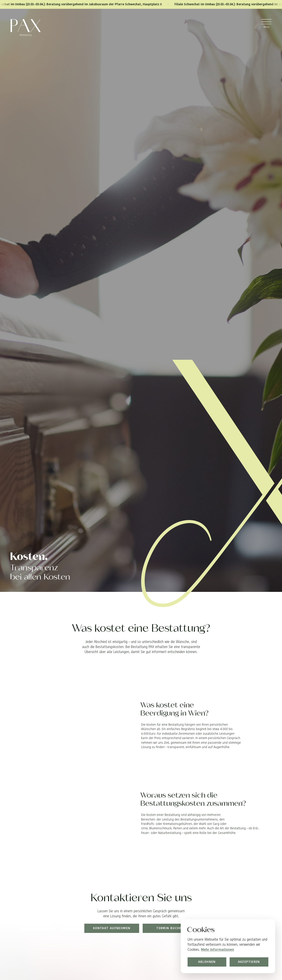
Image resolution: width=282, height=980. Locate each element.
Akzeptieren (249, 962)
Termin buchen (170, 928)
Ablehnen (207, 962)
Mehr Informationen (217, 950)
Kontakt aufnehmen (112, 928)
